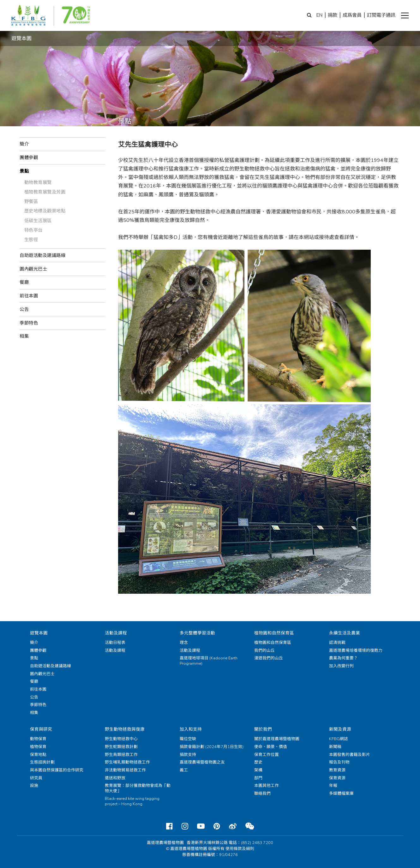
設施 (34, 786)
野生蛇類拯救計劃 (121, 747)
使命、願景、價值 (271, 747)
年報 (333, 786)
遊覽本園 (39, 633)
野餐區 (31, 201)
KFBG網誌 (339, 739)
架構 (258, 770)
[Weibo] (233, 826)
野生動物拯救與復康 (125, 729)
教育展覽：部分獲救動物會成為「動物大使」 (138, 788)
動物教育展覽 (38, 182)
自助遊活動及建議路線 (42, 255)
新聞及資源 (340, 729)
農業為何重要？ (343, 658)
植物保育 (38, 747)
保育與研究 (41, 729)
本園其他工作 (267, 786)
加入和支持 (191, 729)
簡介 (24, 144)
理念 (184, 643)
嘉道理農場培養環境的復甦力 (356, 651)
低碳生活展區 (38, 221)
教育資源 (337, 770)
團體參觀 (29, 158)
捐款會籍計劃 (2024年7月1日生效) (212, 747)
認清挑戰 (337, 643)
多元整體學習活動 (197, 633)
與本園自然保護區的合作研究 (57, 770)
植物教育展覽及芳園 (45, 192)
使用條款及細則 (240, 849)
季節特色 (29, 323)
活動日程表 (115, 643)
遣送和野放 (115, 778)
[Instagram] (185, 826)
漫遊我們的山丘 (269, 658)
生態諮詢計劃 (42, 762)
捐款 (333, 15)
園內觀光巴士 (33, 269)
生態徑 (31, 240)
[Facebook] (169, 826)
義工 (184, 770)
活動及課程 (116, 633)
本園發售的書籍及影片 (350, 755)
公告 (24, 309)
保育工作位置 (267, 755)
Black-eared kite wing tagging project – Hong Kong (132, 801)
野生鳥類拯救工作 (121, 755)
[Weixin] (250, 826)
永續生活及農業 (345, 633)
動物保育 (38, 739)
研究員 (36, 778)
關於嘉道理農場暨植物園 (277, 739)
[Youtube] (201, 826)
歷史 (258, 762)
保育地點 (38, 755)
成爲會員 (352, 15)
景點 (24, 171)
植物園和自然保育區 (274, 633)
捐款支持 (188, 755)
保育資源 (337, 778)
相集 (24, 336)
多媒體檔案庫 (341, 794)
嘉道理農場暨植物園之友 (202, 762)
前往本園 (29, 296)
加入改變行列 (341, 666)
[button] (405, 15)
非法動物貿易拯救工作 (125, 770)
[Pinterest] (217, 826)
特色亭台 (33, 230)
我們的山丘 (264, 651)
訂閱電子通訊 (381, 15)
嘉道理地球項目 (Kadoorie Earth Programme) (209, 661)
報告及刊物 (339, 762)
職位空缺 (188, 739)
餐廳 (24, 282)
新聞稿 (335, 747)
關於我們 (263, 729)
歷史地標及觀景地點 (45, 211)
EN (319, 15)
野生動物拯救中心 (121, 739)
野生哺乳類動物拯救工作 (127, 762)
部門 (258, 778)
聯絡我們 (262, 794)
